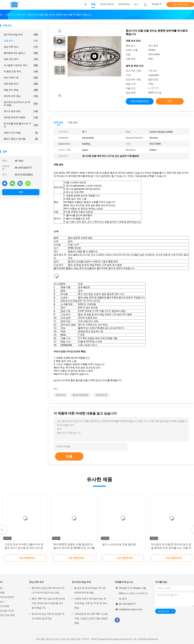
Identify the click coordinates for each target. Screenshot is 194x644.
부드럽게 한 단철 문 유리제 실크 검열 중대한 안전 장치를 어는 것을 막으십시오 (171, 548)
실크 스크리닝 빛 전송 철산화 (119, 544)
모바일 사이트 (7, 611)
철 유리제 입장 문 (80, 395)
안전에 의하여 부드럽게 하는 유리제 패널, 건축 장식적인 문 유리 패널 (91, 603)
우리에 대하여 (7, 597)
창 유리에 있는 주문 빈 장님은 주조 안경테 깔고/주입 (48, 616)
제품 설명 (73, 122)
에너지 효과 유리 (21, 111)
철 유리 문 (61, 395)
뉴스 (2, 602)
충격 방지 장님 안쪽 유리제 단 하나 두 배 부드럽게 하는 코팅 (48, 590)
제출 (69, 456)
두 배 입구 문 (101, 395)
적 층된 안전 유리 (21, 72)
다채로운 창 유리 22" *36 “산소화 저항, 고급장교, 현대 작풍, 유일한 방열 (91, 618)
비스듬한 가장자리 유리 (21, 65)
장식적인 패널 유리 (21, 35)
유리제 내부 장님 (21, 96)
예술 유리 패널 (21, 90)
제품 (2, 593)
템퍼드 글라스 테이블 (21, 139)
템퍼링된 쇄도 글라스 (21, 53)
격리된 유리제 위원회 (21, 118)
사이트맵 (5, 606)
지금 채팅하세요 (180, 4)
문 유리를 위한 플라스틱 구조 (21, 125)
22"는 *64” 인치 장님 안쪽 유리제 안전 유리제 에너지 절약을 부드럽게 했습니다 (48, 603)
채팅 (21, 192)
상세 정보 (59, 122)
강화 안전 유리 (21, 59)
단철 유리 (21, 41)
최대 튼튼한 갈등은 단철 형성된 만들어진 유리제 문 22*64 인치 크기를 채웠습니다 (74, 548)
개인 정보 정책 (7, 615)
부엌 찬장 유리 (21, 84)
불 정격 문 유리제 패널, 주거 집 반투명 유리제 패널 (90, 590)
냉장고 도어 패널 (21, 133)
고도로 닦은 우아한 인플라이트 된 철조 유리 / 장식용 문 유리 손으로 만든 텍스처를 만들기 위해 (24, 548)
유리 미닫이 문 (21, 78)
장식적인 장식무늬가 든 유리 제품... (21, 104)
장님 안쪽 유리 (21, 47)
